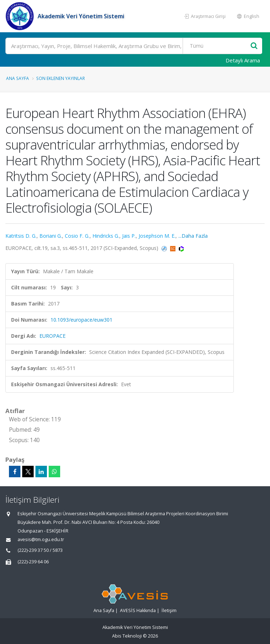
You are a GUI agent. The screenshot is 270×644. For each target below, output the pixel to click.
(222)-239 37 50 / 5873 (40, 550)
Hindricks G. (106, 236)
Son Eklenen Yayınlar (61, 78)
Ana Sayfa (18, 78)
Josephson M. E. (157, 236)
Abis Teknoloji (127, 636)
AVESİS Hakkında (138, 610)
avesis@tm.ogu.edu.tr (41, 539)
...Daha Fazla (193, 236)
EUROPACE (52, 336)
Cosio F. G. (77, 236)
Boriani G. (51, 236)
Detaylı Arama (243, 60)
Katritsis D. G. (21, 236)
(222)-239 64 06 (33, 562)
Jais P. (129, 236)
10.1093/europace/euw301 (81, 320)
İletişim (169, 610)
